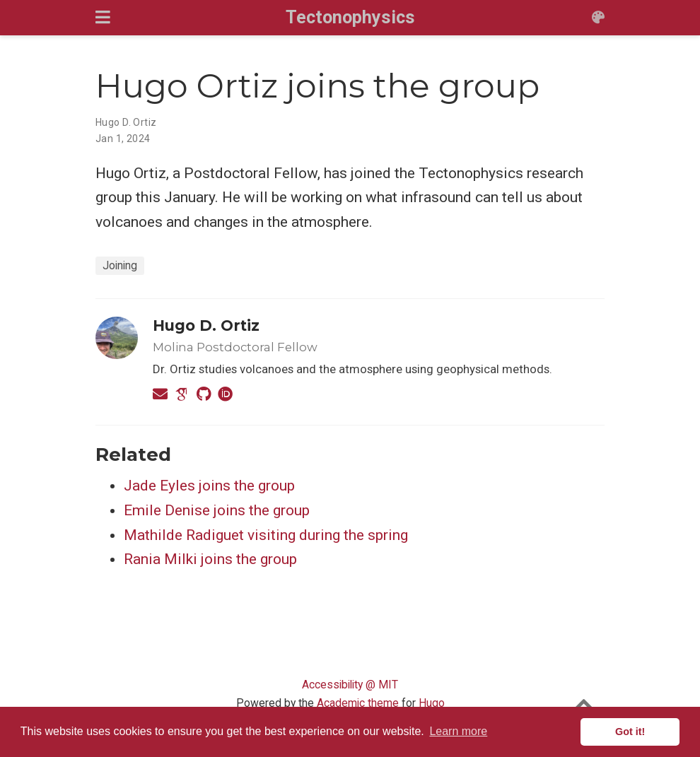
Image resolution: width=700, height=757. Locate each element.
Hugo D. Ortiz (126, 122)
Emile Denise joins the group (217, 510)
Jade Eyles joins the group (209, 486)
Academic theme (358, 703)
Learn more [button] (458, 731)
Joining (120, 265)
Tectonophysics (350, 17)
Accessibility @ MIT (350, 685)
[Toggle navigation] (103, 17)
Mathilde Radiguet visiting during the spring (266, 535)
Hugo (432, 703)
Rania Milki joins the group (210, 559)
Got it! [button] (630, 732)
